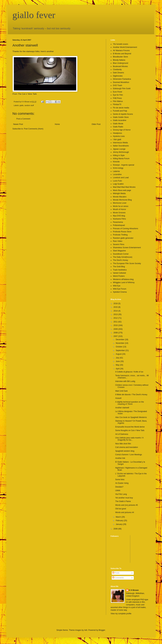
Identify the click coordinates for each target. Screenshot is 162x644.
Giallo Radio (118, 127)
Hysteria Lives (119, 136)
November (120, 343)
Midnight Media (119, 193)
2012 (116, 318)
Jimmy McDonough (121, 152)
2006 (116, 529)
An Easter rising (122, 483)
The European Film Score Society (127, 263)
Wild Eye (117, 286)
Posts (116, 573)
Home (57, 124)
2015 (116, 307)
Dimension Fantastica (122, 79)
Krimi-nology (118, 168)
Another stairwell (122, 408)
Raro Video (118, 241)
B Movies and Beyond (122, 54)
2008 (116, 333)
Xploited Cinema (120, 292)
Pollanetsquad (119, 225)
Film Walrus (118, 101)
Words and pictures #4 (125, 512)
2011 (116, 322)
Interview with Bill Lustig (125, 381)
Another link (120, 458)
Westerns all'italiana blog (123, 279)
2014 (116, 311)
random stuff (29, 105)
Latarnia (116, 171)
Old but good (121, 509)
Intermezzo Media (120, 143)
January (119, 524)
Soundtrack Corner (121, 254)
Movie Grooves (119, 213)
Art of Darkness (122, 434)
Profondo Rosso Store (122, 232)
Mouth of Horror (119, 209)
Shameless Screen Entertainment (127, 248)
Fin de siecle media (121, 108)
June (118, 361)
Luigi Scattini (118, 184)
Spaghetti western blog (125, 451)
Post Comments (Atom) (34, 129)
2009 (116, 329)
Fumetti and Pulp (120, 111)
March (119, 517)
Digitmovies (118, 76)
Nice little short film (123, 444)
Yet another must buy (124, 498)
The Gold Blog (119, 267)
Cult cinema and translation (127, 447)
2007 (116, 336)
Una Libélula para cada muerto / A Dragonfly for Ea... (129, 439)
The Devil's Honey (120, 260)
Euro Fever (118, 92)
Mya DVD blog (119, 216)
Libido (118, 490)
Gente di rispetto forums (123, 114)
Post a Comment (23, 119)
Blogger (102, 630)
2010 (116, 325)
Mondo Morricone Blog (122, 200)
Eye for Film (118, 95)
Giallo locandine (120, 120)
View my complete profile (121, 614)
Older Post (96, 124)
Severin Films (119, 244)
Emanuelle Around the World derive (130, 427)
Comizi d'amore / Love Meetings (129, 455)
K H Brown (134, 590)
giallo (22, 105)
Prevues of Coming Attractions (125, 229)
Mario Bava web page (122, 190)
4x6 (86, 630)
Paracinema (118, 222)
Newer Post (18, 124)
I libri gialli (117, 140)
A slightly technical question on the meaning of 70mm (130, 403)
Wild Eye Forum (120, 289)
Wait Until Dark (121, 391)
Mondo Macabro (120, 197)
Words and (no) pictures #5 (127, 505)
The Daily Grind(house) (123, 257)
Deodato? (119, 487)
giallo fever (34, 15)
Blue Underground (120, 63)
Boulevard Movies (120, 66)
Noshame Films (119, 219)
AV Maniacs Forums (121, 51)
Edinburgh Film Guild (122, 89)
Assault (118, 398)
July (118, 358)
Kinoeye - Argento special (124, 165)
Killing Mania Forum (121, 159)
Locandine (117, 174)
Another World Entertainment (125, 47)
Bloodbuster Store (120, 57)
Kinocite (116, 162)
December (120, 340)
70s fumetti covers (120, 44)
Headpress (117, 133)
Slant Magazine (119, 251)
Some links (120, 480)
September (121, 350)
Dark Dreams (118, 73)
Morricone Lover (120, 203)
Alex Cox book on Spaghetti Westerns (131, 417)
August (119, 354)
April (118, 369)
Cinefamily (117, 70)
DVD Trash (118, 85)
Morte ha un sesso (121, 206)
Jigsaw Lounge (119, 149)
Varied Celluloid (119, 273)
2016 (116, 304)
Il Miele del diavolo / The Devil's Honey (131, 395)
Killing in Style (119, 155)
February (120, 521)
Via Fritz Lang (121, 494)
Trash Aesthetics (120, 270)
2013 (116, 314)
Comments (118, 578)
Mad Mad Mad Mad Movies (124, 187)
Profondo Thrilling (120, 235)
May (118, 365)
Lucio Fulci (117, 181)
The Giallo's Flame (123, 501)
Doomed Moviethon (121, 82)
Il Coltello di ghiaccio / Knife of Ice (129, 372)
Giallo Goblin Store (121, 117)
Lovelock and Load (121, 178)
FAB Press (117, 98)
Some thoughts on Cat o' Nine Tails (130, 430)
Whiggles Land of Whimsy (124, 282)
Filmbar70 (117, 104)
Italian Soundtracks (121, 146)
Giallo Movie (118, 124)
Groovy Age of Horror (122, 130)
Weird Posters (119, 276)
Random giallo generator (123, 238)
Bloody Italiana (119, 60)
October (119, 347)
